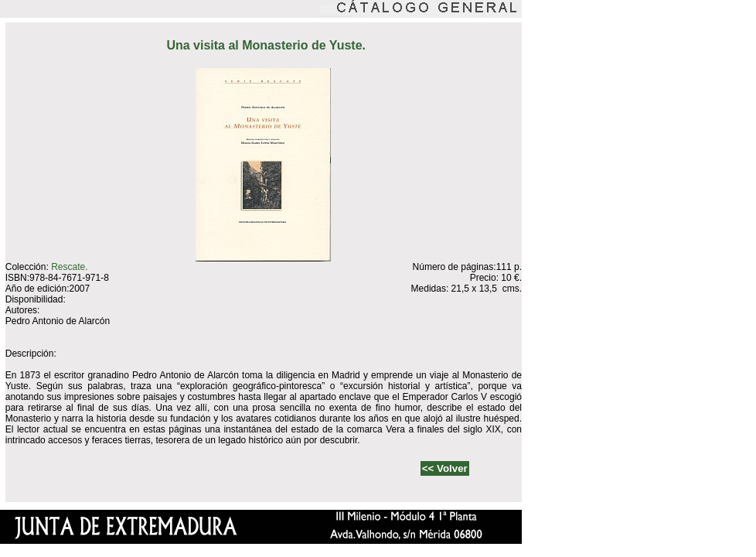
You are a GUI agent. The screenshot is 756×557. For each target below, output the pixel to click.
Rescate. (69, 267)
